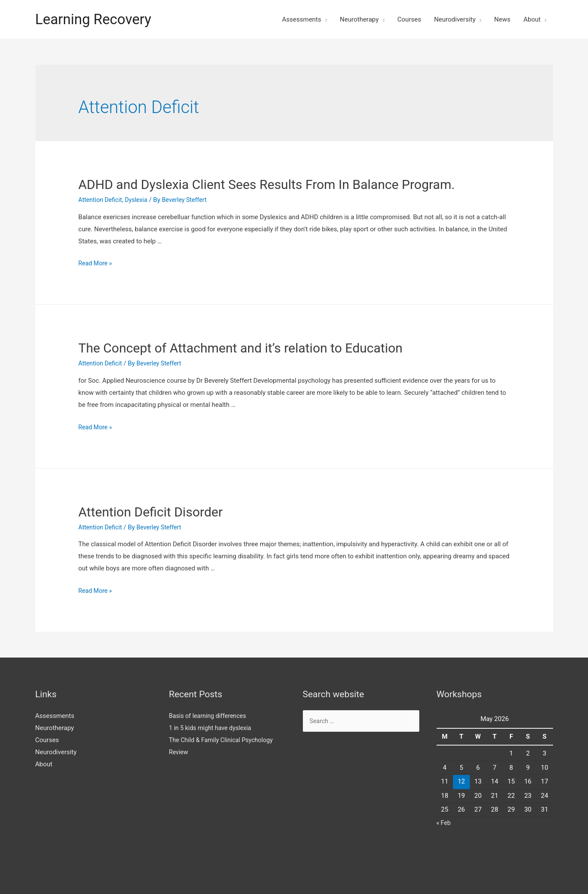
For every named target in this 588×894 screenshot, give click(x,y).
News (503, 19)
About (532, 19)
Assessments (302, 19)
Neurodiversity (455, 19)
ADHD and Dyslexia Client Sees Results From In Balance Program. (267, 184)
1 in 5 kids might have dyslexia (213, 728)
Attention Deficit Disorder (151, 512)
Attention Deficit (102, 200)
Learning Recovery (97, 19)
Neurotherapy (359, 19)
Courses (409, 19)
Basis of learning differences (210, 716)
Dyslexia (140, 200)
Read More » (96, 263)
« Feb (444, 823)
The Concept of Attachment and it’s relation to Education (241, 348)
